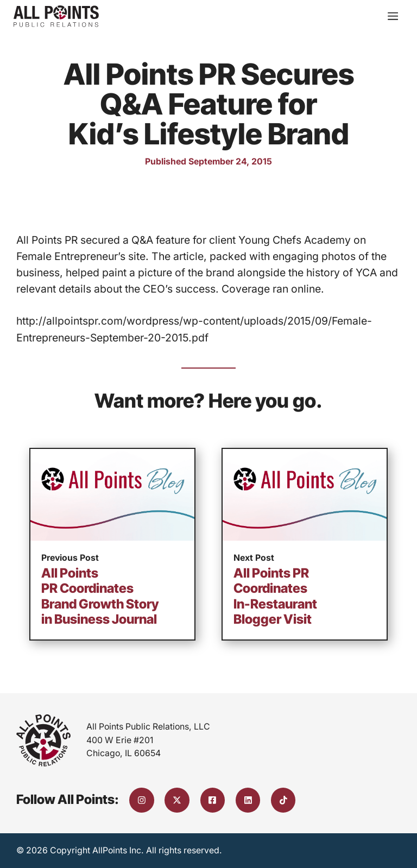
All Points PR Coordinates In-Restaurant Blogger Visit (275, 596)
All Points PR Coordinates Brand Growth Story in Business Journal (100, 596)
